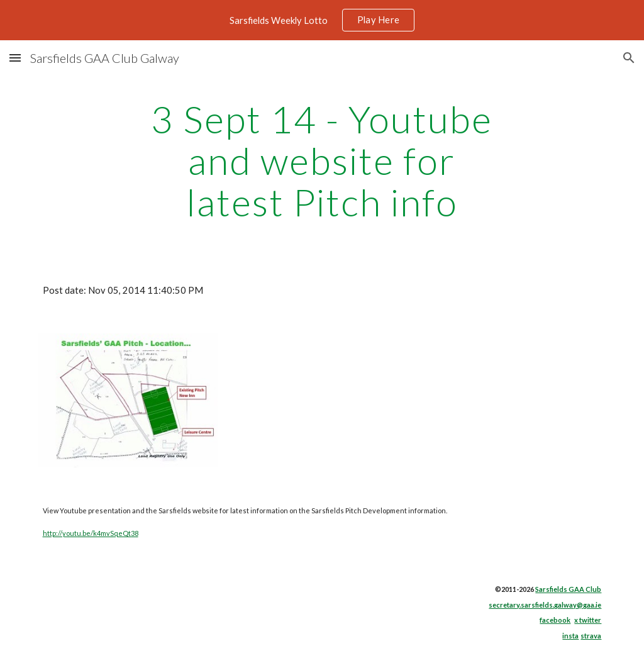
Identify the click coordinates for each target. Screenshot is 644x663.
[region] (322, 20)
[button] (15, 58)
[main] (322, 160)
